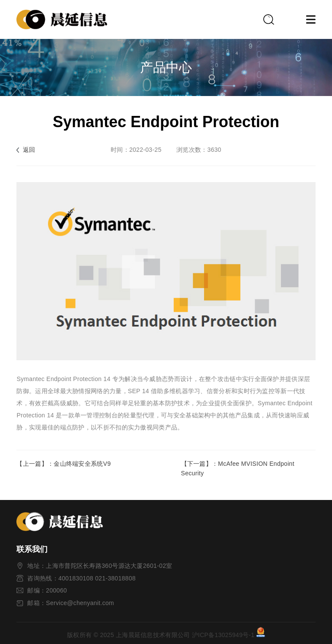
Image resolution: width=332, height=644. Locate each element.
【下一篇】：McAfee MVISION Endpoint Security (238, 468)
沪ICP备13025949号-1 (223, 635)
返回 (29, 150)
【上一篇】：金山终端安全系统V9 (64, 464)
